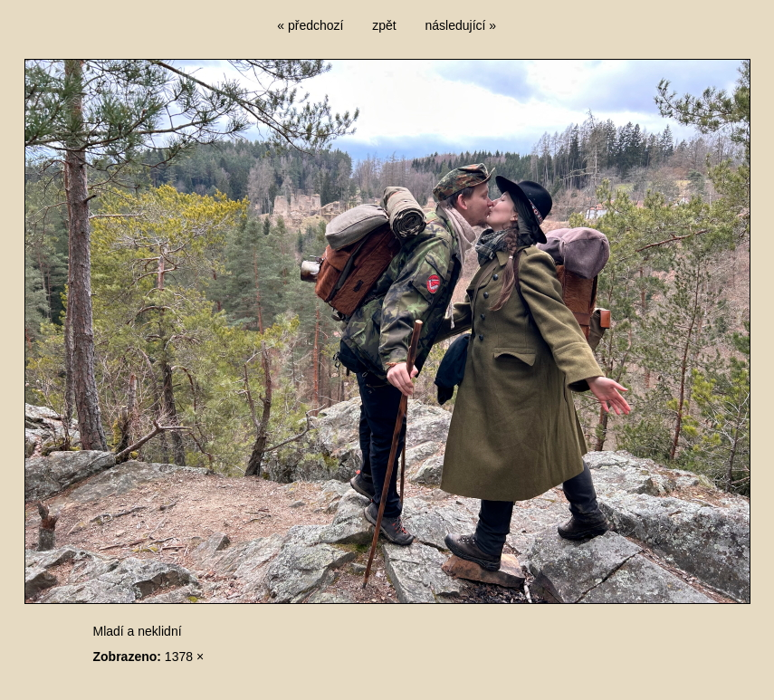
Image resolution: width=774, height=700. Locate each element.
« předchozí (310, 25)
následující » (461, 25)
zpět (384, 25)
